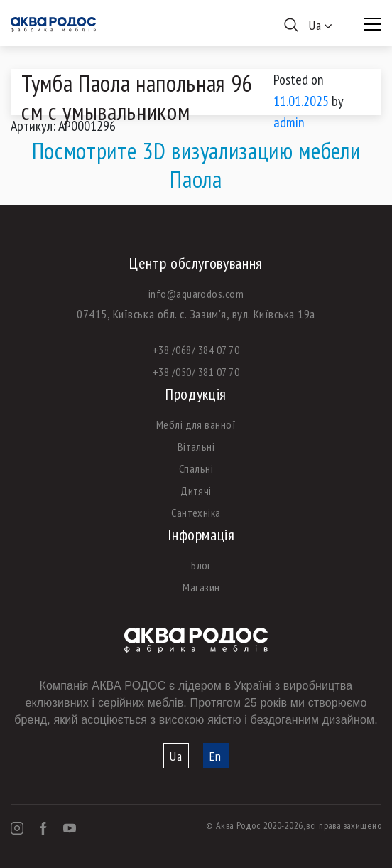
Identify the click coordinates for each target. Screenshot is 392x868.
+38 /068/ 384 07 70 (196, 350)
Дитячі (196, 491)
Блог (201, 565)
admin (289, 122)
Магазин (201, 587)
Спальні (196, 468)
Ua (176, 756)
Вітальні (196, 446)
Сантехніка (196, 513)
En (216, 756)
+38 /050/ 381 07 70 (196, 372)
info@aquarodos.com (196, 294)
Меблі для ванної (196, 424)
